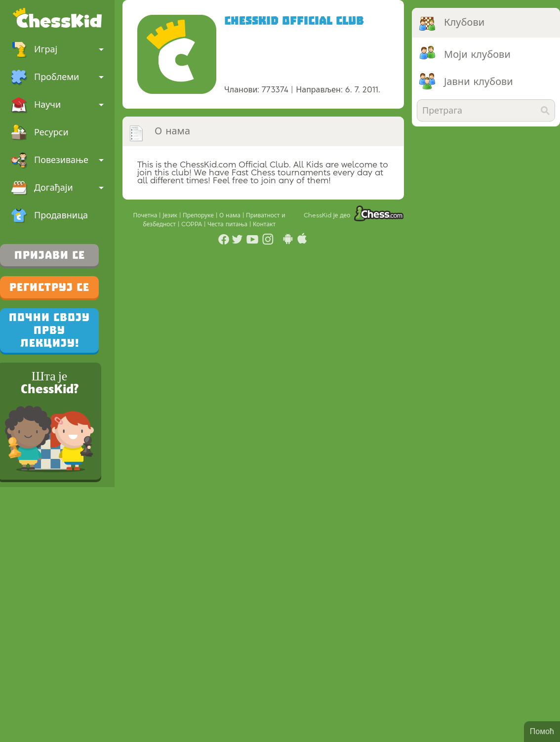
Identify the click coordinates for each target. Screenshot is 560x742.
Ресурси (40, 132)
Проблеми (57, 77)
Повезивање (57, 160)
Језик (171, 215)
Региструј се (49, 287)
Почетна (146, 215)
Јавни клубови (479, 82)
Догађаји (57, 188)
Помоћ (542, 732)
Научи (57, 105)
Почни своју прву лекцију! (49, 330)
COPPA (193, 224)
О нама (231, 215)
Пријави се (50, 255)
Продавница (49, 215)
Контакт (264, 224)
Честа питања (228, 224)
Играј (57, 49)
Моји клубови (477, 55)
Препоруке (199, 215)
